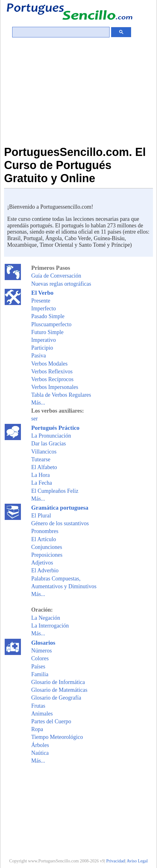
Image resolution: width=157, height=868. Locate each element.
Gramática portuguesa (60, 508)
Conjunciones (47, 547)
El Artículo (44, 539)
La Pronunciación (51, 436)
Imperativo (44, 340)
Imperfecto (44, 308)
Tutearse (41, 459)
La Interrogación (50, 626)
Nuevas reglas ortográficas (61, 284)
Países (38, 667)
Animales (42, 714)
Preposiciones (47, 555)
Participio (42, 348)
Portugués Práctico (55, 428)
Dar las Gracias (49, 444)
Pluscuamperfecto (51, 324)
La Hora (40, 475)
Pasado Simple (48, 316)
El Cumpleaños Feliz (55, 491)
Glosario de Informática (58, 682)
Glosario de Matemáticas (59, 690)
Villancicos (44, 452)
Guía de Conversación (56, 276)
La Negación (46, 618)
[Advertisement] (78, 99)
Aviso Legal (137, 861)
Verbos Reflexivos (52, 371)
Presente (41, 301)
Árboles (40, 745)
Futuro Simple (47, 332)
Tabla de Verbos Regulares (61, 395)
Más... (38, 403)
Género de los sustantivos (60, 523)
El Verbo (42, 293)
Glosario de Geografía (56, 698)
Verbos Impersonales (55, 387)
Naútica (40, 753)
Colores (40, 658)
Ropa (37, 729)
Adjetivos (42, 563)
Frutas (38, 706)
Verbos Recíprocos (52, 379)
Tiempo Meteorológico (57, 737)
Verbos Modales (49, 364)
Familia (40, 674)
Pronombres (45, 531)
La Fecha (42, 483)
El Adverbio (45, 570)
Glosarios (43, 643)
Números (42, 651)
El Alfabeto (44, 467)
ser (34, 419)
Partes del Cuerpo (51, 721)
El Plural (41, 516)
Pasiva (39, 356)
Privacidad (115, 861)
